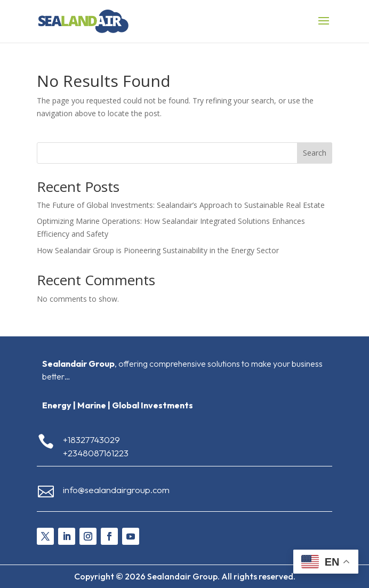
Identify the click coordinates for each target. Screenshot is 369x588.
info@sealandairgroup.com (116, 490)
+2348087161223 (96, 453)
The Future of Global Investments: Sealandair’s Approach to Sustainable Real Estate (181, 205)
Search (315, 153)
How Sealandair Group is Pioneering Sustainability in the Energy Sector (158, 250)
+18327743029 (91, 440)
